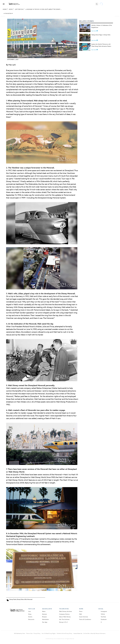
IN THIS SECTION (8, 14)
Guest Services (84, 617)
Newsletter (46, 619)
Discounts (31, 619)
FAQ (80, 614)
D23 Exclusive (47, 609)
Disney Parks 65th (22, 599)
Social (101, 609)
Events (30, 617)
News (11, 9)
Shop (30, 614)
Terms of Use (29, 633)
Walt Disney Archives (66, 611)
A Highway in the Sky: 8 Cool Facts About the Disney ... (44, 9)
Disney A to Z (63, 622)
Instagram (104, 611)
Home (5, 9)
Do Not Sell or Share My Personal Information (94, 633)
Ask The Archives (64, 619)
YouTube (103, 617)
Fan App (45, 622)
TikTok (103, 614)
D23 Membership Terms (20, 633)
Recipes (44, 617)
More (81, 609)
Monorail (30, 599)
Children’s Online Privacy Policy (64, 633)
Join (30, 611)
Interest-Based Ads (78, 633)
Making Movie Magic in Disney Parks (101, 35)
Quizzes (45, 614)
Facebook (104, 619)
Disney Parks (13, 599)
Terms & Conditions (85, 619)
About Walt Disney (65, 617)
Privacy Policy (37, 633)
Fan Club (32, 609)
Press (81, 611)
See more (95, 31)
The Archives (64, 609)
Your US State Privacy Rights (49, 633)
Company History (64, 614)
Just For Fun (19, 9)
